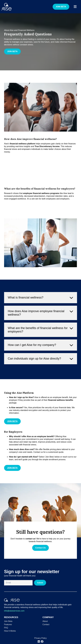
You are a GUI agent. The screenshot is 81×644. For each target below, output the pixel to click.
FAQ (6, 628)
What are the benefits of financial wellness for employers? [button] (40, 339)
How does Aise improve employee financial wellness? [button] (40, 322)
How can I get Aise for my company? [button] (40, 355)
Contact (46, 624)
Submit (40, 583)
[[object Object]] (39, 642)
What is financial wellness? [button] (40, 307)
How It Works (10, 631)
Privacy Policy (40, 638)
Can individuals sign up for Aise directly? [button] (40, 368)
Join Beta (8, 621)
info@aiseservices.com (14, 611)
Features (8, 624)
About (45, 621)
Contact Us (40, 548)
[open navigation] (75, 7)
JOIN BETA (61, 7)
